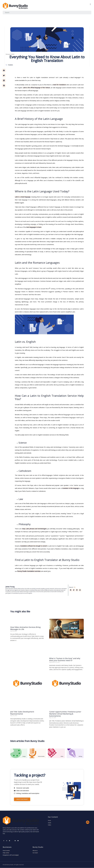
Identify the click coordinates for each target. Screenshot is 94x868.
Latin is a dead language (23, 197)
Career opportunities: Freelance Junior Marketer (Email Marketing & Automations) (65, 714)
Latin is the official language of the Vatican (36, 88)
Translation (10, 65)
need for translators (60, 85)
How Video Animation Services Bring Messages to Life (25, 628)
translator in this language (71, 488)
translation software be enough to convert (34, 546)
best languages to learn (34, 227)
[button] (90, 4)
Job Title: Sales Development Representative (22, 713)
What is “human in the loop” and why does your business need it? (65, 659)
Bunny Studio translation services (29, 571)
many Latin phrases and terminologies (34, 529)
